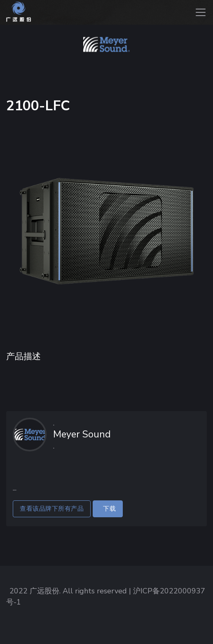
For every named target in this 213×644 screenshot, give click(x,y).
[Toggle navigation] (201, 12)
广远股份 (44, 591)
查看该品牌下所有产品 (52, 509)
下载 (108, 509)
